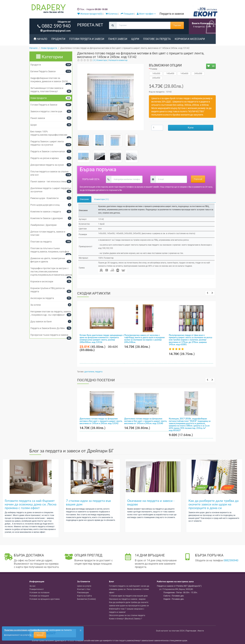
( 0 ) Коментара (100, 60)
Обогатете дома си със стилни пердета (127, 615)
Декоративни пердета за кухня (47, 165)
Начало (40, 39)
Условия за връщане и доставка (45, 599)
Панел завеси (118, 39)
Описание (84, 199)
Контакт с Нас (84, 589)
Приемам (40, 635)
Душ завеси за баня (41, 322)
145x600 (184, 74)
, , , (176, 589)
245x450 (156, 78)
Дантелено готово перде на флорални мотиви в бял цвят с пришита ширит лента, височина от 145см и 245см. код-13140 (146, 421)
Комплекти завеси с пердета (46, 212)
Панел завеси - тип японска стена (48, 182)
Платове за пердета (157, 39)
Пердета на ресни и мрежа (45, 158)
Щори (135, 39)
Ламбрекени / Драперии (43, 225)
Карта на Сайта (84, 596)
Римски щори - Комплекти (44, 198)
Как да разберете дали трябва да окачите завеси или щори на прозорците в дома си (213, 504)
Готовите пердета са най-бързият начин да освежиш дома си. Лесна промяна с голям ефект (31, 504)
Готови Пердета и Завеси (87, 39)
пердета (99, 372)
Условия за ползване (39, 593)
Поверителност (37, 589)
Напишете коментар (118, 60)
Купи (191, 128)
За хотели (36, 305)
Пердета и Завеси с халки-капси (48, 151)
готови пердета (119, 641)
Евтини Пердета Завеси (43, 71)
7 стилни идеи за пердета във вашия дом (88, 502)
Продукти (58, 39)
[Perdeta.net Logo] (48, 9)
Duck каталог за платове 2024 (170, 631)
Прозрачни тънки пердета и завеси (49, 335)
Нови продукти (38, 98)
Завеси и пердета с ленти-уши (46, 111)
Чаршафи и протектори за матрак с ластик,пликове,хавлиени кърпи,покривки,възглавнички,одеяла (51, 272)
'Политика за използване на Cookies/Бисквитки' (26, 630)
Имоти (201, 631)
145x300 (156, 74)
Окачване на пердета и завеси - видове (151, 502)
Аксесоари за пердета (42, 298)
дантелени (89, 372)
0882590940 (231, 560)
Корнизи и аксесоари (190, 39)
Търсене (177, 25)
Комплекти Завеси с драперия (47, 218)
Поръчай (198, 179)
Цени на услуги (84, 586)
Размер (154, 69)
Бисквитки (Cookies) (86, 599)
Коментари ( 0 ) (101, 199)
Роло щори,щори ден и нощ (45, 205)
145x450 (170, 74)
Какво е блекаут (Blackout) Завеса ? (126, 619)
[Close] (81, 630)
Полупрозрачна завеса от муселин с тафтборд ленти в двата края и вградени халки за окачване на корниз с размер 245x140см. (144, 339)
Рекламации (83, 593)
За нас (32, 586)
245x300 (198, 74)
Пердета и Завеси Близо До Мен (48, 328)
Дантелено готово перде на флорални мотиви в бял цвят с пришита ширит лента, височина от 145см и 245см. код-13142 (101, 421)
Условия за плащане (39, 596)
